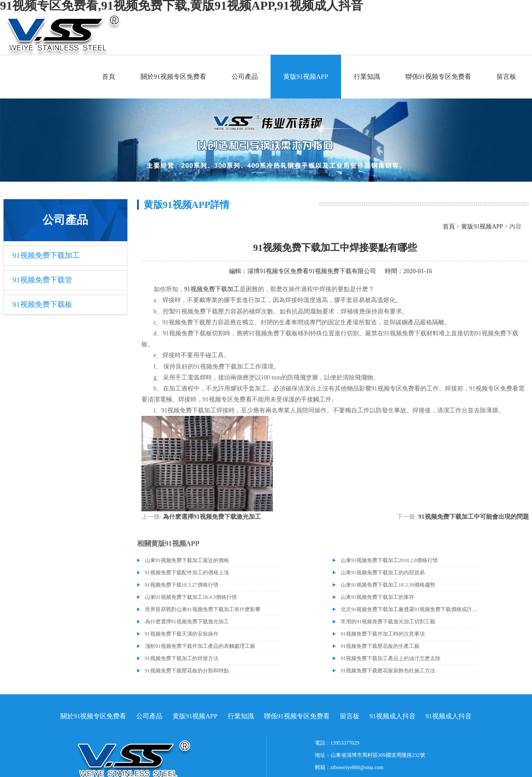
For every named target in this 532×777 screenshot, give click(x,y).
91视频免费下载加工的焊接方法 (182, 658)
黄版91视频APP (306, 77)
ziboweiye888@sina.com (357, 767)
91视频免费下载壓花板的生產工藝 (380, 646)
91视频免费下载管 (42, 280)
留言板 (506, 77)
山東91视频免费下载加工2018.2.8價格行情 (389, 560)
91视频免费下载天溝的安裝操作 (182, 634)
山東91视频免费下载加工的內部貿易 (383, 573)
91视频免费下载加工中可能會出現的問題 (474, 517)
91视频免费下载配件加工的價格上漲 (187, 573)
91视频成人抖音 (393, 716)
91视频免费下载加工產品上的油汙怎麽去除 (391, 658)
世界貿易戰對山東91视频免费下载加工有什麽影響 (203, 609)
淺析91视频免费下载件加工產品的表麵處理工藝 (200, 646)
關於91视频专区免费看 (173, 77)
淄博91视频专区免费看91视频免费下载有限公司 (312, 271)
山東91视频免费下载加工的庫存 (377, 597)
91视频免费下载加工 (46, 255)
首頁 (109, 77)
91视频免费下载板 (42, 304)
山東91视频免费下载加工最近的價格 (187, 560)
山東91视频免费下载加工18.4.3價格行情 (191, 597)
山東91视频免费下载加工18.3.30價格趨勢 (388, 585)
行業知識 (367, 77)
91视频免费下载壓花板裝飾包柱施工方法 (388, 671)
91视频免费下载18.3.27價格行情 (182, 585)
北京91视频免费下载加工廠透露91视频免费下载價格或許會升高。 (409, 609)
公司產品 (245, 77)
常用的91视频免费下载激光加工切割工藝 (388, 622)
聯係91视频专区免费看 (438, 77)
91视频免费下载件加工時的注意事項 (383, 634)
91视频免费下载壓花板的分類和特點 (187, 671)
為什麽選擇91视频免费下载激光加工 (212, 517)
